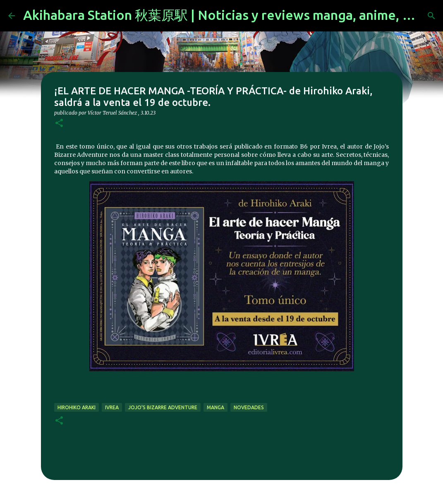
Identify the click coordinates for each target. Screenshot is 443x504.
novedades (249, 407)
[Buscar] (431, 16)
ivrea (112, 407)
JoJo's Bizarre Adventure (163, 407)
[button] (59, 124)
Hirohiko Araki (77, 407)
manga (216, 407)
